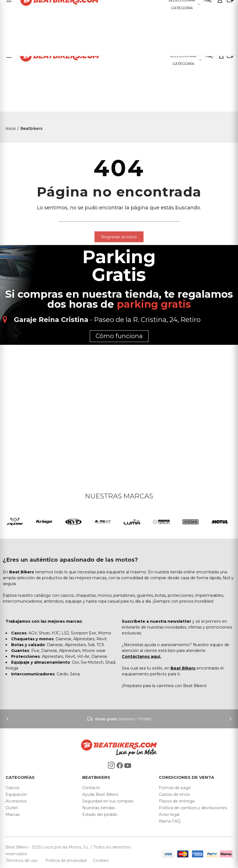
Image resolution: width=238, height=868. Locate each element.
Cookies (99, 860)
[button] (119, 237)
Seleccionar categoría (183, 60)
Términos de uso (22, 860)
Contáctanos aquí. (141, 656)
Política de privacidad (66, 860)
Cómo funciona (119, 336)
